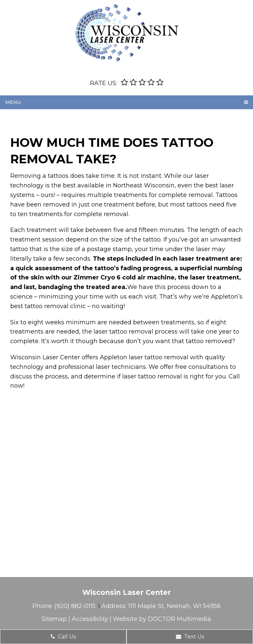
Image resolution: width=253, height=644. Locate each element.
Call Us (63, 637)
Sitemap (54, 619)
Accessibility (90, 619)
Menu (13, 102)
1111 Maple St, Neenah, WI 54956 (174, 606)
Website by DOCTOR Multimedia (162, 619)
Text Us (190, 637)
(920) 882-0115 (76, 606)
